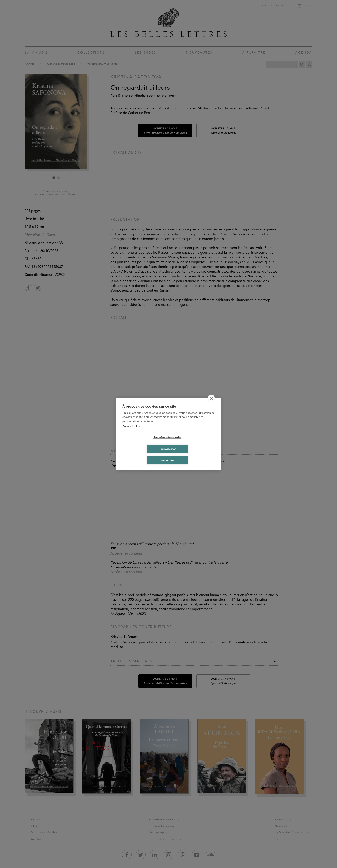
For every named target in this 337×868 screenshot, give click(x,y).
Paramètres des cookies (167, 438)
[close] (211, 398)
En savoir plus (131, 426)
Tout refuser (167, 460)
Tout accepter (168, 449)
